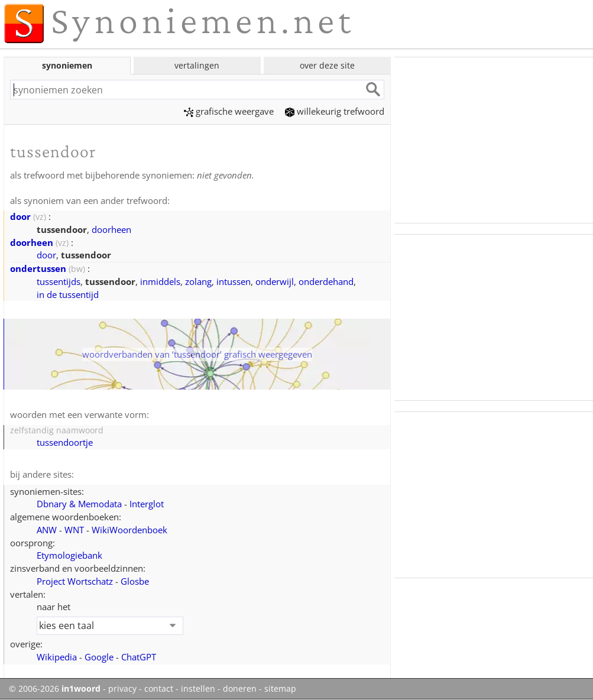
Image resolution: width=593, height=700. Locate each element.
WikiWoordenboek (129, 530)
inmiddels (160, 281)
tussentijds (59, 281)
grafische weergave (229, 111)
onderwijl (275, 281)
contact (159, 689)
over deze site (327, 65)
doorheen (111, 229)
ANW (47, 530)
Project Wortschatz (75, 581)
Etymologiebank (69, 555)
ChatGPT (139, 657)
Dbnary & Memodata (79, 504)
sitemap (280, 689)
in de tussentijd (68, 294)
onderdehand (326, 281)
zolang (198, 281)
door (20, 216)
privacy (122, 689)
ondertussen (38, 268)
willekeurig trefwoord (335, 111)
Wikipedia (57, 657)
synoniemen (67, 65)
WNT (74, 530)
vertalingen (197, 65)
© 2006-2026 (55, 689)
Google (99, 657)
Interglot (147, 504)
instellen (198, 689)
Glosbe (135, 581)
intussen (234, 281)
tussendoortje (65, 442)
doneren (240, 689)
